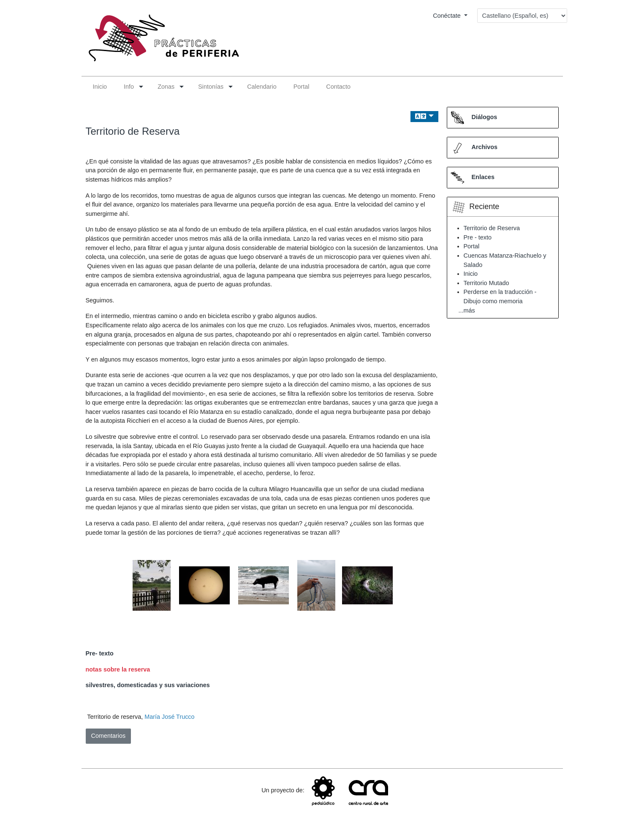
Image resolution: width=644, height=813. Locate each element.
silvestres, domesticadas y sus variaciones (148, 685)
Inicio (471, 274)
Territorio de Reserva (133, 131)
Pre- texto (100, 653)
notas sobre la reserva (118, 669)
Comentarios (109, 736)
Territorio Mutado (486, 283)
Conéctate (448, 16)
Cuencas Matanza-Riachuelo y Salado (505, 260)
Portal (472, 246)
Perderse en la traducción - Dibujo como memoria (500, 296)
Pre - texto (478, 237)
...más (467, 310)
